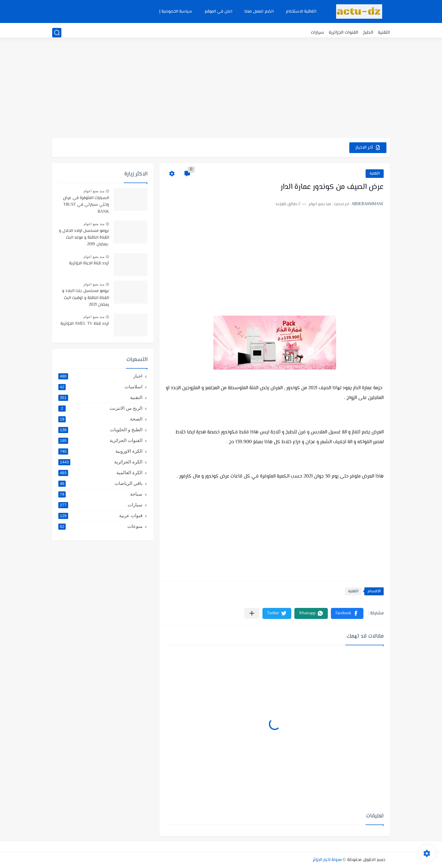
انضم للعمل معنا (259, 12)
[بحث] (57, 33)
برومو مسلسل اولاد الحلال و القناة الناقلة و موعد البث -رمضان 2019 (84, 238)
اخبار (100, 376)
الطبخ (368, 33)
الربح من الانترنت (100, 408)
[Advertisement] (221, 90)
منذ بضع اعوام (94, 191)
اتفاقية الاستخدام (301, 12)
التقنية (384, 33)
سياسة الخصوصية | (176, 12)
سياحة (100, 494)
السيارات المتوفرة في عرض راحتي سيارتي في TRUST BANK (86, 205)
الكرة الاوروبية (100, 451)
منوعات (100, 526)
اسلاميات (100, 387)
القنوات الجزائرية (343, 33)
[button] (347, 613)
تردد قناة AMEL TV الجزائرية (85, 324)
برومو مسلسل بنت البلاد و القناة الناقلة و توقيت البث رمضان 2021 (85, 298)
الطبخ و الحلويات (100, 430)
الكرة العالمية (100, 473)
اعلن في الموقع (218, 12)
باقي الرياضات (100, 483)
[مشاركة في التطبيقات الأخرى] (252, 613)
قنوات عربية (100, 516)
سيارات (318, 33)
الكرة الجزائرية (100, 462)
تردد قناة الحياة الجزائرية (89, 263)
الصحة (100, 419)
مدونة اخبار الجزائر (327, 860)
